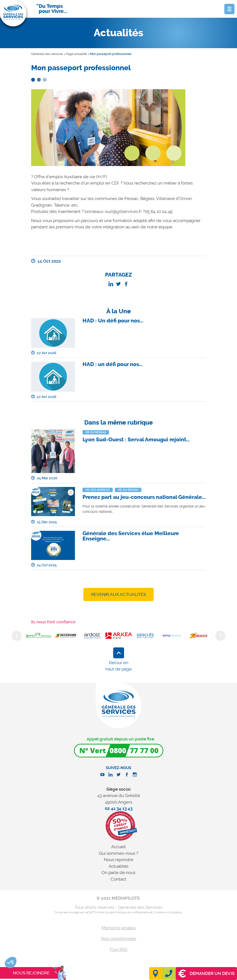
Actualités (118, 866)
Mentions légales (119, 928)
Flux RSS (119, 949)
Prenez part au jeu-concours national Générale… (144, 497)
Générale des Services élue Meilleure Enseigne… (131, 536)
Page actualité (76, 54)
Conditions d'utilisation (168, 912)
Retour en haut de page (118, 666)
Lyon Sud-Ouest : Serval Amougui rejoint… (136, 440)
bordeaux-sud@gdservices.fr (113, 211)
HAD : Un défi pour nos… (113, 321)
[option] (39, 636)
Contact (118, 879)
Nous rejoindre (118, 860)
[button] (11, 963)
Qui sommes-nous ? (118, 853)
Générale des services (47, 54)
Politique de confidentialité (132, 912)
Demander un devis (206, 974)
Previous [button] (17, 636)
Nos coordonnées (119, 938)
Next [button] (220, 636)
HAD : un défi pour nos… (113, 364)
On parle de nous (118, 873)
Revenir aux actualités (118, 594)
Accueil (118, 847)
